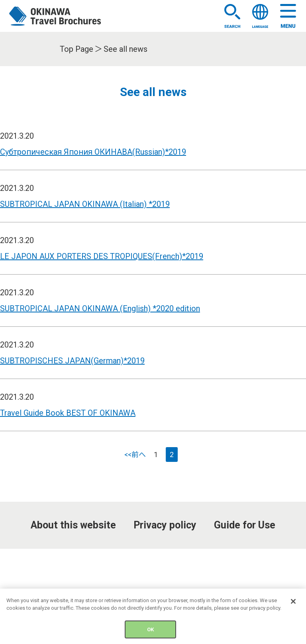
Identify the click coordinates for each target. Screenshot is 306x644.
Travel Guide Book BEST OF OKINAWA (68, 413)
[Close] (293, 605)
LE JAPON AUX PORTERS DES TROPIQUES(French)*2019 (102, 256)
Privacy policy (165, 525)
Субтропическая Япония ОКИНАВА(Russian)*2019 (93, 152)
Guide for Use (245, 525)
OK (150, 633)
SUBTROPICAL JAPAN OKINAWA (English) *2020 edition (100, 308)
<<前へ (135, 455)
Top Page (76, 49)
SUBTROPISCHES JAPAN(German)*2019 (72, 361)
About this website (73, 525)
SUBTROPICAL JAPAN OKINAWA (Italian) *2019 (85, 204)
